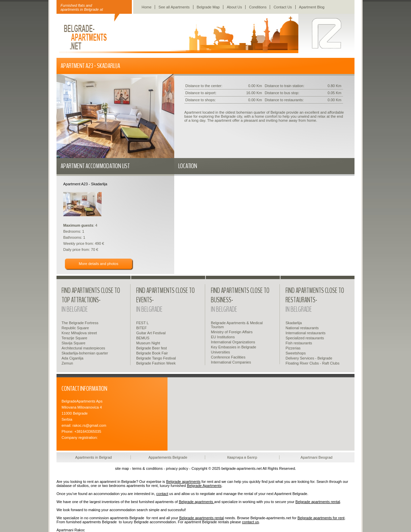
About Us (234, 7)
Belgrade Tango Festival (156, 358)
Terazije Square (74, 338)
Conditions (258, 7)
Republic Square (75, 328)
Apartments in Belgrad (94, 457)
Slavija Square (73, 343)
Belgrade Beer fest (152, 348)
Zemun (67, 363)
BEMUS (143, 338)
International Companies (231, 362)
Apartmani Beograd (317, 457)
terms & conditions (147, 468)
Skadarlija (294, 323)
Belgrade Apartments (204, 486)
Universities (220, 352)
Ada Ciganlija (72, 358)
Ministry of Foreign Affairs (232, 332)
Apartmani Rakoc (71, 530)
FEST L (142, 323)
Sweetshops (296, 353)
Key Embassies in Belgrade (234, 347)
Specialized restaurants (305, 338)
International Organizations (233, 342)
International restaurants (306, 333)
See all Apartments (174, 7)
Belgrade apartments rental (318, 502)
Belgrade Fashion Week (156, 363)
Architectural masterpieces (83, 348)
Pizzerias (293, 348)
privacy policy (177, 468)
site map (122, 468)
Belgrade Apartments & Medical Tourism (237, 325)
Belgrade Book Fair (152, 353)
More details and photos (98, 264)
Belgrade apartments (183, 482)
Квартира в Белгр (242, 457)
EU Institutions (223, 337)
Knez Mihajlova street (79, 333)
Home (146, 7)
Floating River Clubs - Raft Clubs (312, 363)
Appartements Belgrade (168, 457)
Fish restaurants (299, 343)
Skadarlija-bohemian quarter (85, 353)
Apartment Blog (312, 7)
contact (162, 494)
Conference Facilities (228, 357)
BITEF (141, 328)
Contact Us (283, 7)
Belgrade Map (208, 7)
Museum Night (148, 343)
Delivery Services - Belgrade (309, 358)
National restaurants (302, 328)
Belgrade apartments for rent (321, 518)
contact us (251, 522)
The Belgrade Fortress (80, 323)
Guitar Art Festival (151, 333)
